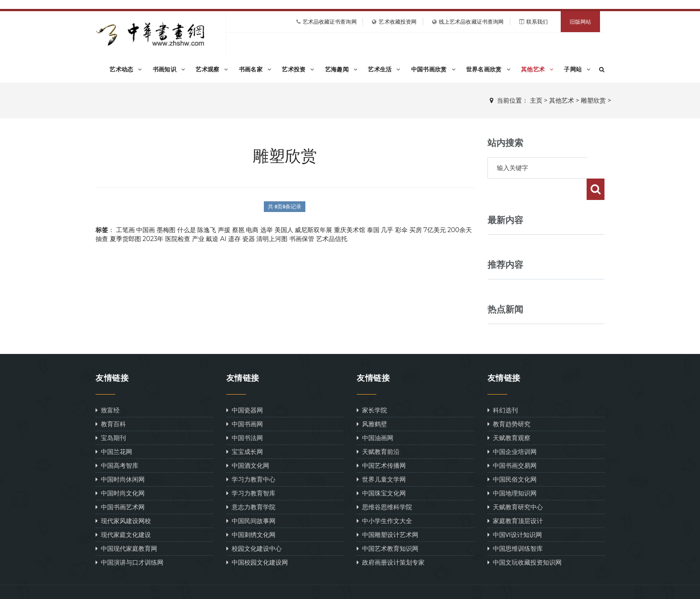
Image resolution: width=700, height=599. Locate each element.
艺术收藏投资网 (398, 22)
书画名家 (255, 69)
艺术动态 (126, 69)
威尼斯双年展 (313, 230)
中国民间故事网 (251, 499)
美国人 (284, 230)
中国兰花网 (114, 430)
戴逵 (212, 239)
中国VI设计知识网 (515, 513)
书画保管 (302, 239)
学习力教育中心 (251, 458)
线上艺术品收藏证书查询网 (471, 22)
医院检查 (178, 239)
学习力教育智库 (251, 472)
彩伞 (401, 230)
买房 (416, 230)
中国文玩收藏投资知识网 (525, 541)
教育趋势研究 (509, 402)
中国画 (146, 230)
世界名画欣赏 (488, 69)
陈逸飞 (207, 230)
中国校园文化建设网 (257, 541)
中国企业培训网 (512, 430)
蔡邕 (238, 230)
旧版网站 (580, 22)
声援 (224, 230)
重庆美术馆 (350, 230)
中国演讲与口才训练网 (129, 541)
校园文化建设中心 (254, 527)
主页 (536, 100)
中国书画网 (245, 402)
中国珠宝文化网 (381, 472)
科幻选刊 (503, 389)
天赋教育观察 (509, 416)
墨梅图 (166, 230)
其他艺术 (537, 69)
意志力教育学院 (251, 485)
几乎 (387, 230)
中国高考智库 (117, 444)
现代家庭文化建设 (123, 513)
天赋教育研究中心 (515, 485)
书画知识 (169, 69)
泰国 (373, 230)
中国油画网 (375, 416)
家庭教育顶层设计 (515, 499)
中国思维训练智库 (515, 527)
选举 (267, 230)
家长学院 (372, 389)
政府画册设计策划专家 (391, 541)
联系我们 (537, 22)
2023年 (153, 239)
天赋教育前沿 (378, 430)
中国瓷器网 (245, 389)
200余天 (459, 230)
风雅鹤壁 (372, 402)
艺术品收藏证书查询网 (330, 22)
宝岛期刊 (111, 416)
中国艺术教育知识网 (387, 527)
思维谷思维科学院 (384, 485)
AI (223, 239)
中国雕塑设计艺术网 (387, 513)
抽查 (102, 239)
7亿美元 (434, 230)
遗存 (234, 239)
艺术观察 (212, 69)
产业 (198, 239)
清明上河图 (272, 239)
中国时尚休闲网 (120, 458)
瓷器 (249, 239)
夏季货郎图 (125, 239)
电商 (252, 230)
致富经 (108, 389)
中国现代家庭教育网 (126, 527)
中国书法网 (245, 416)
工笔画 (125, 230)
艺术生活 (384, 69)
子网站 (577, 69)
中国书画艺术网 (120, 485)
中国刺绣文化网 (251, 513)
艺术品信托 (332, 239)
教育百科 (111, 402)
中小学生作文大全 (384, 499)
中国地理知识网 (512, 472)
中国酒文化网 (248, 444)
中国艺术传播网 (381, 444)
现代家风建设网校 (123, 499)
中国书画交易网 (512, 444)
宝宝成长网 (245, 430)
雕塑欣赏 (593, 100)
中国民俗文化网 (512, 458)
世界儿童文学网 (381, 458)
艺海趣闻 (341, 69)
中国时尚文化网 (120, 472)
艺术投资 (298, 69)
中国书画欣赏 (433, 69)
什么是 (187, 230)
